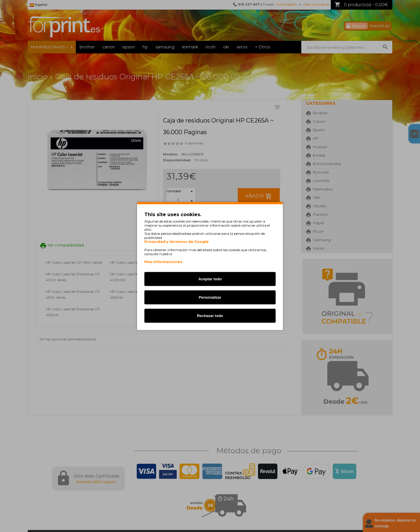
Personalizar (210, 297)
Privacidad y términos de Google (177, 242)
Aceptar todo (210, 279)
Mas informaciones (163, 262)
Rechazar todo (210, 316)
